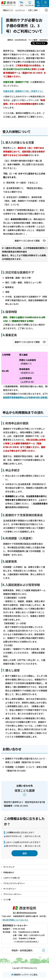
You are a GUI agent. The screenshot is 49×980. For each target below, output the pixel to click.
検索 (38, 5)
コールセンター (30, 5)
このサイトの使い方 (11, 878)
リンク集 (7, 900)
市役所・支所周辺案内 (22, 950)
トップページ (20, 10)
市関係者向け (9, 872)
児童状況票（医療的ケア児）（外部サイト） (24, 91)
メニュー (45, 5)
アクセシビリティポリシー (14, 883)
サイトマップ (9, 867)
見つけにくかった (33, 846)
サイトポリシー (10, 889)
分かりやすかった (14, 836)
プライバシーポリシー (12, 894)
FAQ (22, 5)
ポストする (41, 43)
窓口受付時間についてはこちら (15, 920)
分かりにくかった (33, 836)
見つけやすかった (14, 846)
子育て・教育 (33, 10)
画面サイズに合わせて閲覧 (27, 241)
